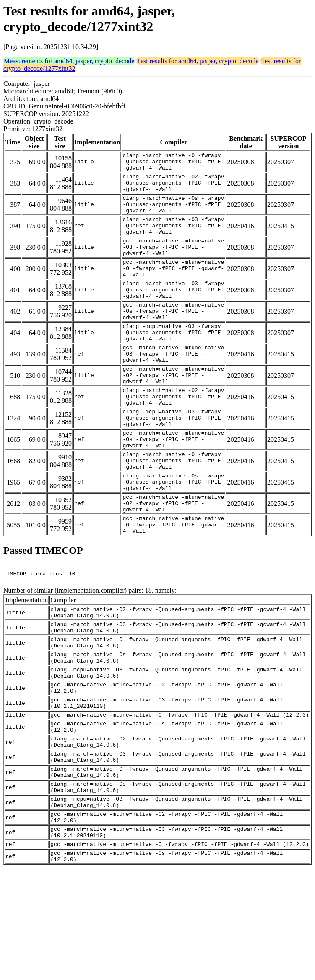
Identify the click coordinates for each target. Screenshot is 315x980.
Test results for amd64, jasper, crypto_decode (198, 61)
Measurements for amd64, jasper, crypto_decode (69, 61)
